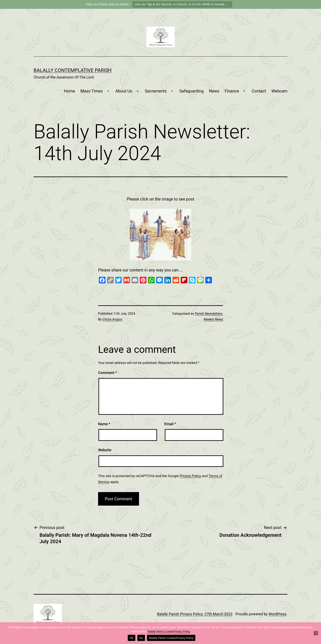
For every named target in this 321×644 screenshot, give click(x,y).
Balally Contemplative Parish (73, 70)
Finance (232, 91)
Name (104, 424)
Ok (132, 638)
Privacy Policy (190, 476)
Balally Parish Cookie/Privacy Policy (169, 631)
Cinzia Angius (112, 319)
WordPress (277, 614)
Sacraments (156, 91)
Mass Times (92, 91)
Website (105, 450)
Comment (107, 373)
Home (70, 91)
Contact (259, 91)
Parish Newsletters (209, 314)
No (141, 638)
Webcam (279, 91)
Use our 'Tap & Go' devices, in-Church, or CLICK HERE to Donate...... (182, 4)
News (214, 91)
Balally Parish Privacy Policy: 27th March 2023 (195, 614)
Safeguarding (191, 91)
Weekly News (213, 319)
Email (170, 424)
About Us (124, 91)
